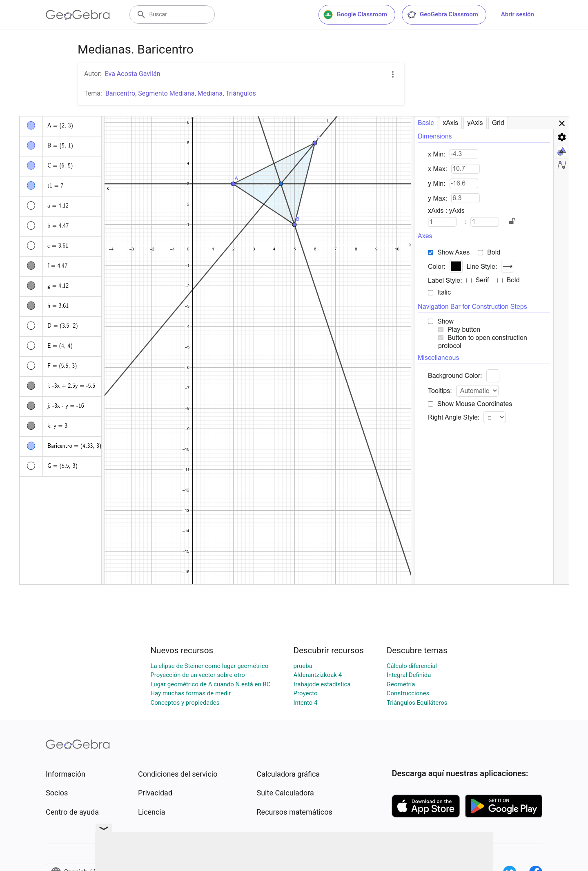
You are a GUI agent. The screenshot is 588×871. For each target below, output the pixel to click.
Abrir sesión (518, 14)
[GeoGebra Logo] (78, 15)
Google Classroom (355, 15)
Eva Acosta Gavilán (133, 74)
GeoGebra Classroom (442, 15)
